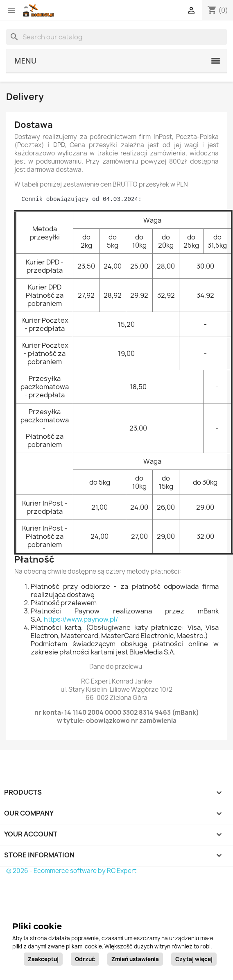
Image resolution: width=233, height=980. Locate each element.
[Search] (116, 37)
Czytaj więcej (194, 959)
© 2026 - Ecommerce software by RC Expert (71, 871)
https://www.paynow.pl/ (81, 619)
